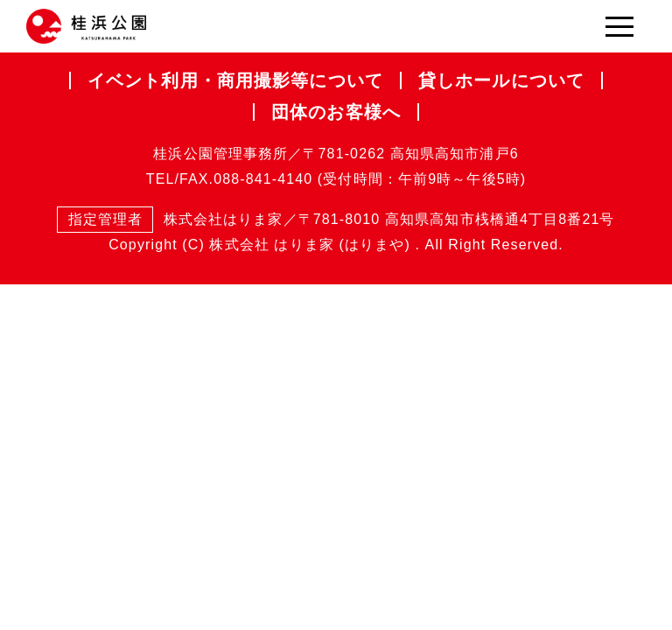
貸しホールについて (501, 80)
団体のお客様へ (336, 112)
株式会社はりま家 (170, 220)
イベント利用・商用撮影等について (235, 80)
